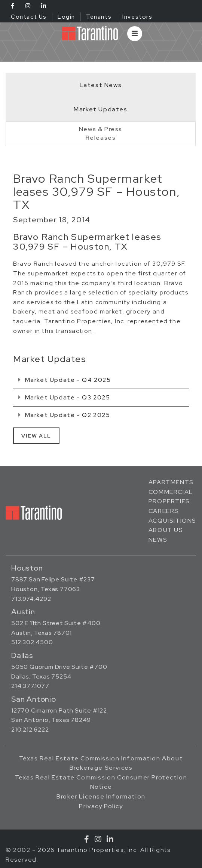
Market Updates (100, 109)
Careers (164, 511)
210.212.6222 (30, 730)
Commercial (171, 492)
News (158, 540)
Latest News (101, 85)
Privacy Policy (101, 806)
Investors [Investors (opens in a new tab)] (137, 17)
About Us (166, 530)
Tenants (99, 17)
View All (36, 436)
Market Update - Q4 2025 (65, 380)
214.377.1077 (30, 686)
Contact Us (29, 17)
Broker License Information (101, 796)
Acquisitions (172, 521)
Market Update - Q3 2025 (64, 397)
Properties (169, 501)
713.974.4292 (31, 599)
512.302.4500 (32, 642)
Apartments (171, 482)
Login (66, 17)
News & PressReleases (101, 133)
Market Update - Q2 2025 (64, 415)
